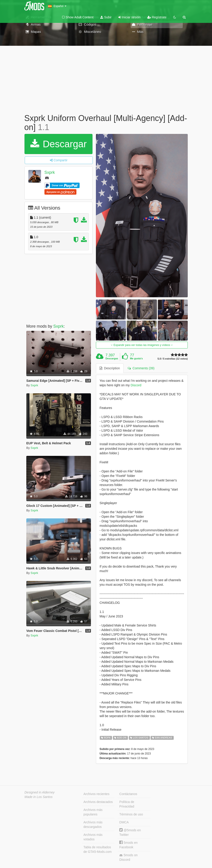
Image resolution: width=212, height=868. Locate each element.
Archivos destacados (98, 802)
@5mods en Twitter (130, 832)
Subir (106, 17)
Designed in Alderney (40, 792)
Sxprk (50, 172)
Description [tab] (110, 368)
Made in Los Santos (39, 797)
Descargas (112, 358)
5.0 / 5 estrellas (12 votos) (173, 359)
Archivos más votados (93, 837)
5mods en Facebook (128, 845)
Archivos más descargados (93, 824)
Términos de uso (131, 814)
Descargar (58, 144)
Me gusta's (136, 358)
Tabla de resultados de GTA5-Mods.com (97, 849)
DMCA (124, 822)
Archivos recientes (96, 794)
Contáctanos (128, 794)
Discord (136, 385)
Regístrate (157, 17)
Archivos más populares (93, 812)
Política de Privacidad (127, 804)
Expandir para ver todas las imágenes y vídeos (142, 345)
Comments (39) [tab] (141, 368)
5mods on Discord (128, 857)
